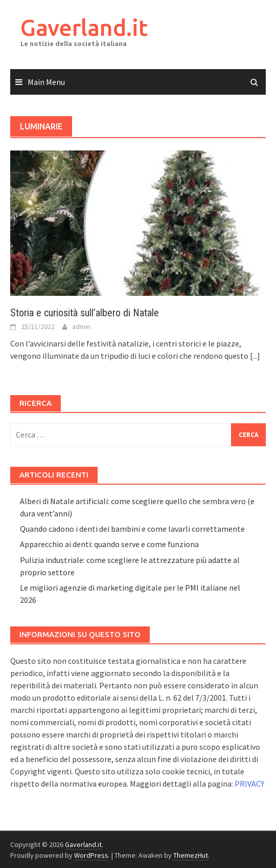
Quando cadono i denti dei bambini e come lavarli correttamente (132, 529)
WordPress (91, 855)
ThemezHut (191, 855)
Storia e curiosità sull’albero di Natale (85, 313)
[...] (255, 356)
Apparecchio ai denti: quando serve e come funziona (109, 544)
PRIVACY (249, 784)
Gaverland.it (84, 27)
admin (81, 327)
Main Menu (46, 82)
